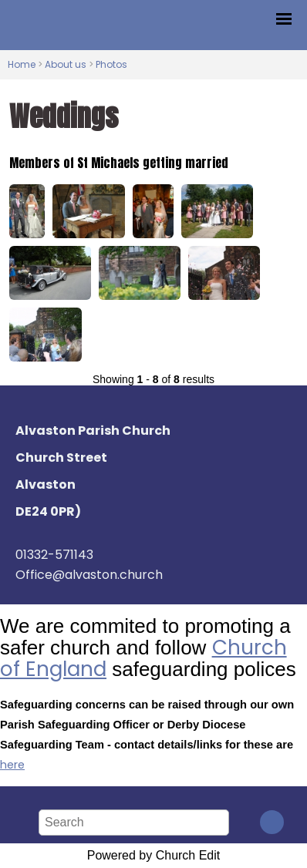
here (12, 765)
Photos (111, 64)
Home (22, 64)
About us (66, 64)
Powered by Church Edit (154, 855)
